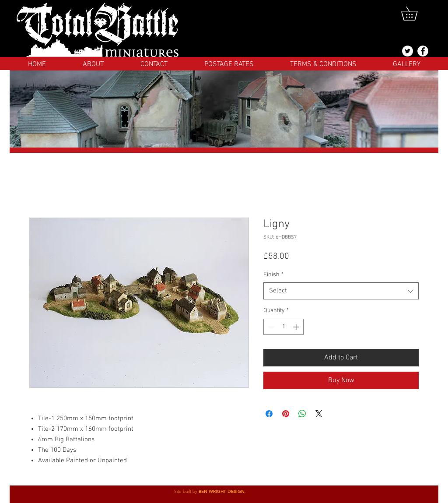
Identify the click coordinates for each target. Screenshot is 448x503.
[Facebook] (423, 51)
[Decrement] (270, 327)
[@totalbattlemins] (408, 51)
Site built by (186, 491)
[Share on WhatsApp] (302, 414)
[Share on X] (319, 414)
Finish (273, 275)
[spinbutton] (283, 327)
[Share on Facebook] (269, 414)
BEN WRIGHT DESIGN (222, 491)
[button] (416, 14)
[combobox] (341, 291)
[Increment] (297, 327)
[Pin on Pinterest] (286, 414)
